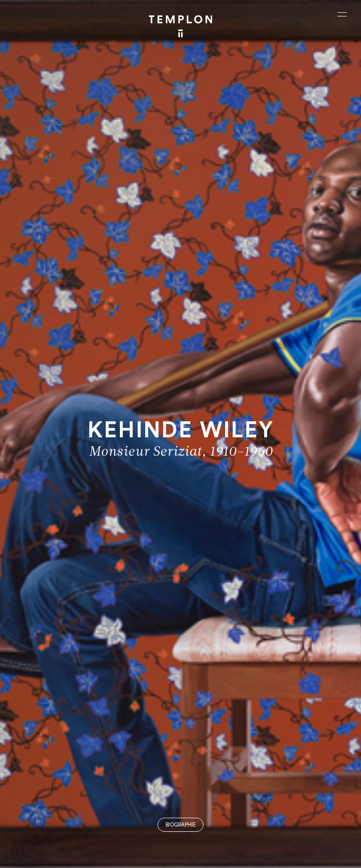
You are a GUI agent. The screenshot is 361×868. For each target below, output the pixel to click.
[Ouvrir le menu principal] (342, 14)
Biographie (180, 825)
